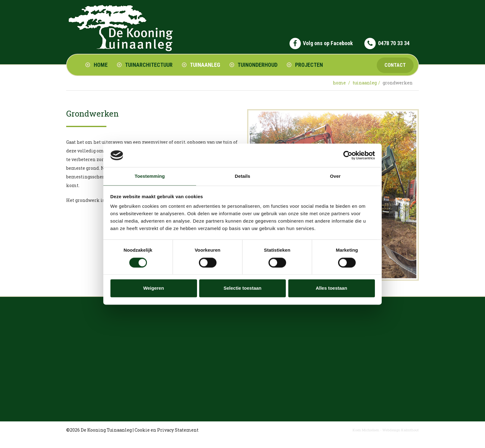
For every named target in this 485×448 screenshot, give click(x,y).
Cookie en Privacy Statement (167, 430)
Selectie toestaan (243, 288)
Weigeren (154, 288)
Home (97, 65)
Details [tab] (242, 176)
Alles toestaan (332, 288)
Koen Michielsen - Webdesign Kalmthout (386, 430)
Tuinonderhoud (253, 65)
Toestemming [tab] (150, 176)
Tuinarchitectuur (145, 65)
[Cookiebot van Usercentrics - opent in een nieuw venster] (348, 155)
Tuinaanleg (201, 65)
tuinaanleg (365, 83)
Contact (395, 65)
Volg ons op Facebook (328, 43)
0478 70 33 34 (394, 43)
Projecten (305, 65)
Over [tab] (335, 176)
